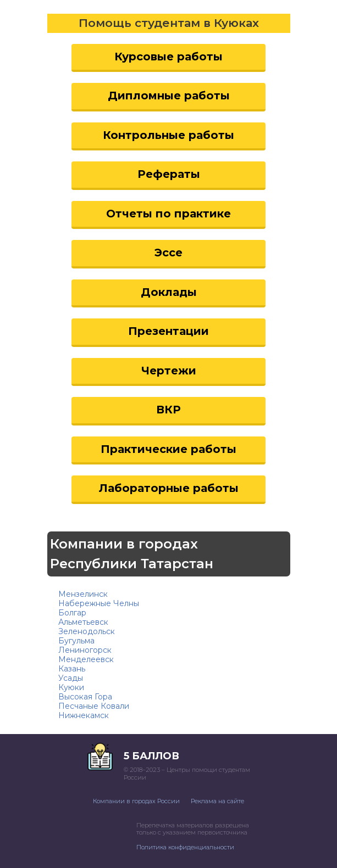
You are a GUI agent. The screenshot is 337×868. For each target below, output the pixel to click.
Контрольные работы (168, 135)
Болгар (72, 613)
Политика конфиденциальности (185, 847)
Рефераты (169, 174)
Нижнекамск (84, 715)
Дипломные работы (169, 96)
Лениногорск (85, 650)
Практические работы (168, 449)
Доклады (169, 292)
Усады (71, 678)
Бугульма (76, 641)
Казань (72, 669)
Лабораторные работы (169, 488)
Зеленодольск (87, 631)
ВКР (168, 410)
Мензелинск (83, 594)
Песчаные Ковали (94, 706)
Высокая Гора (85, 697)
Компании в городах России (136, 801)
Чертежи (169, 371)
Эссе (168, 253)
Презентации (168, 331)
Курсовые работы (168, 57)
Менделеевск (86, 659)
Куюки (71, 687)
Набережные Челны (99, 603)
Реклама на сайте (217, 801)
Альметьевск (83, 622)
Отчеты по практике (168, 214)
